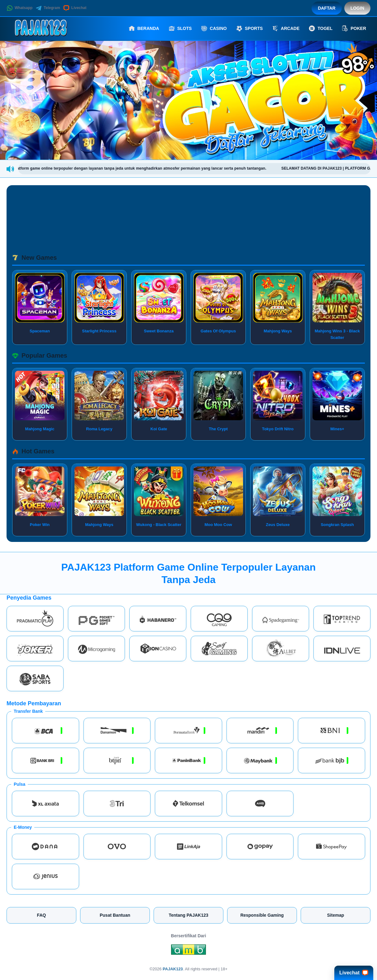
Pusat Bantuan (115, 915)
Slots (180, 28)
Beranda (144, 28)
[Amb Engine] (188, 951)
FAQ (42, 915)
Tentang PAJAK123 (188, 915)
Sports (250, 28)
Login (357, 8)
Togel (321, 28)
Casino (214, 28)
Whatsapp (19, 8)
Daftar (327, 8)
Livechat (75, 8)
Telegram (48, 8)
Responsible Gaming (262, 915)
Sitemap (336, 915)
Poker (354, 28)
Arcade (286, 28)
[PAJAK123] (41, 28)
